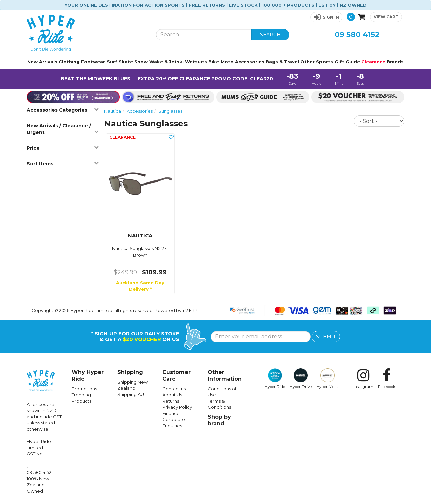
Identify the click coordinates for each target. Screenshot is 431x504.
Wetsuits (196, 62)
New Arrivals (42, 62)
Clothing (69, 62)
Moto (227, 62)
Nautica (113, 111)
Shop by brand (219, 420)
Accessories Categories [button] (63, 110)
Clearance (373, 62)
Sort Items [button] (63, 164)
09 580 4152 (357, 35)
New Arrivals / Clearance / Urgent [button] (63, 129)
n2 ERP (190, 310)
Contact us (174, 389)
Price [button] (63, 148)
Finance (171, 413)
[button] (326, 17)
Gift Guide (347, 62)
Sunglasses (170, 111)
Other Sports (317, 62)
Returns (171, 401)
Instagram (363, 379)
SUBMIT (326, 337)
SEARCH (270, 35)
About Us (172, 395)
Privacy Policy (177, 407)
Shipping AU (131, 394)
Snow (141, 62)
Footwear (93, 62)
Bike (214, 62)
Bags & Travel (282, 62)
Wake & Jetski (166, 62)
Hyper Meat (327, 379)
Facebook (387, 379)
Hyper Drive (301, 379)
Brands (395, 62)
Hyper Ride (275, 379)
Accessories (250, 62)
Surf (112, 62)
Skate (126, 62)
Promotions (84, 389)
